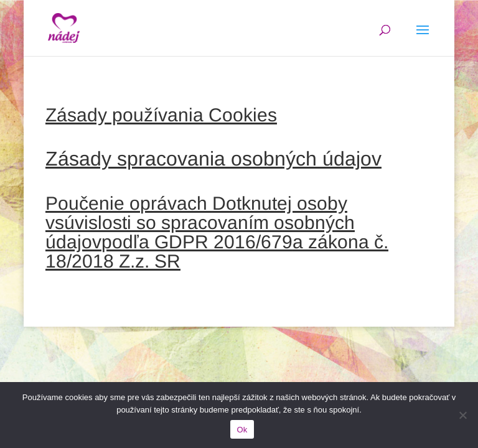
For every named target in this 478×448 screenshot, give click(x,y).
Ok (242, 430)
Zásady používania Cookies (161, 115)
